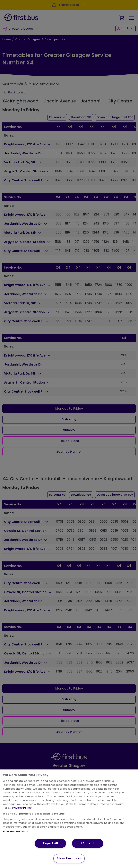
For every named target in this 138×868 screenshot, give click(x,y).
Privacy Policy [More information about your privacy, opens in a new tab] (22, 808)
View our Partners (16, 831)
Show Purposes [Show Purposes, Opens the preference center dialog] (69, 858)
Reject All (51, 843)
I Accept (88, 843)
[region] (69, 819)
